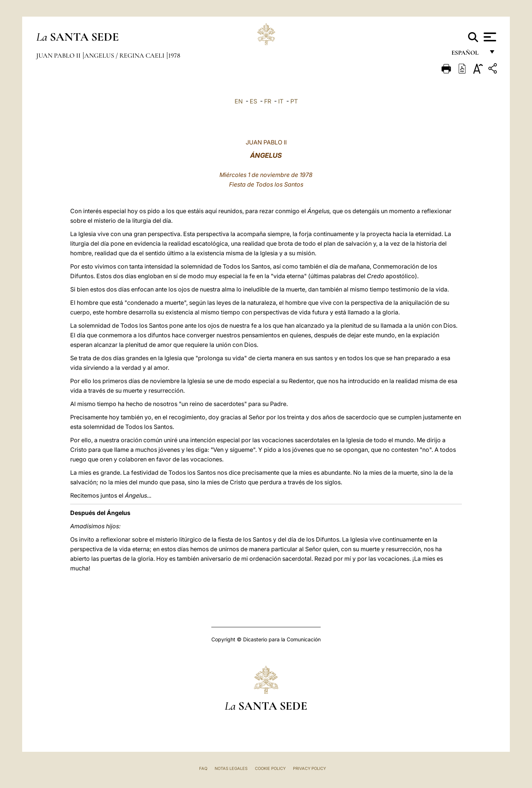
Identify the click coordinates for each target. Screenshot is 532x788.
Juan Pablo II (59, 55)
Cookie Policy (270, 768)
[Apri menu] (489, 37)
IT (281, 101)
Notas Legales (231, 768)
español (468, 54)
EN (239, 101)
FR (268, 101)
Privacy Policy (309, 768)
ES (253, 101)
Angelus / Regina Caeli (125, 55)
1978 (174, 55)
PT (294, 101)
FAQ (203, 768)
